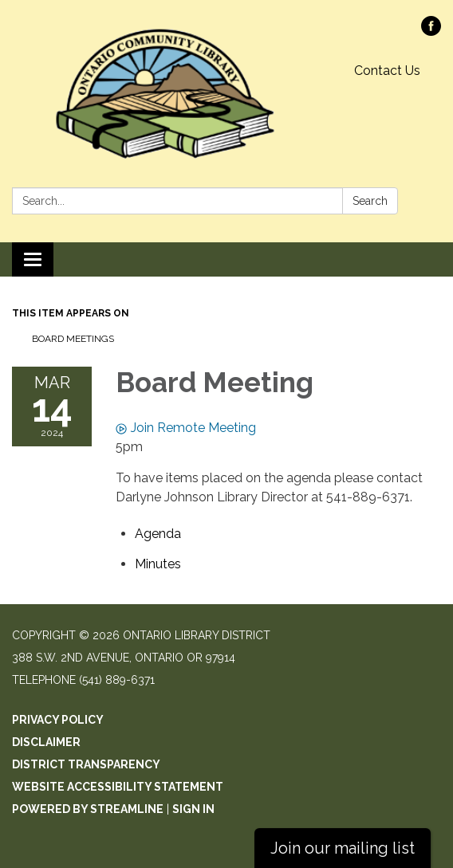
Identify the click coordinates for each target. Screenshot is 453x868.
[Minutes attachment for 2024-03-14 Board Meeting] (158, 564)
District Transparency (86, 764)
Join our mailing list (343, 848)
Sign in (193, 809)
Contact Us (387, 71)
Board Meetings (73, 339)
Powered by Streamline (88, 809)
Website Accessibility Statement (118, 787)
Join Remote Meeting (186, 428)
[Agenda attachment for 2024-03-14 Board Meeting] (158, 534)
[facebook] (431, 31)
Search (370, 201)
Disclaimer (46, 742)
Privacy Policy (58, 720)
